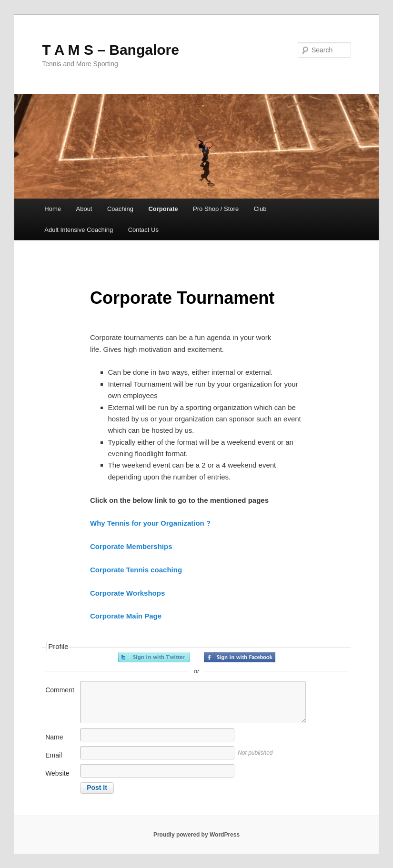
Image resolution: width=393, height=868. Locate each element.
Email (54, 755)
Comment (60, 690)
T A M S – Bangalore (111, 50)
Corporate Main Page (126, 616)
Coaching (120, 209)
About (84, 209)
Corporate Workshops (127, 593)
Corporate (163, 209)
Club (260, 209)
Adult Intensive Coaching (79, 230)
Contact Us (143, 230)
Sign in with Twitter (154, 657)
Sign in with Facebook (240, 657)
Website (57, 773)
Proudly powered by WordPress (196, 835)
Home (53, 209)
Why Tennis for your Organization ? (150, 523)
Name (54, 737)
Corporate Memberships (131, 546)
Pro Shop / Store (216, 209)
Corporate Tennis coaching (136, 570)
